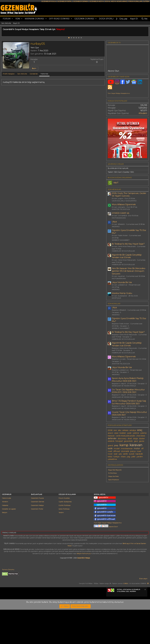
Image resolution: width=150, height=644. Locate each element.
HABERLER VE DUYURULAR (123, 251)
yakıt (133, 457)
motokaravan (127, 449)
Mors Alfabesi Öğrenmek (124, 204)
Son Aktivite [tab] (22, 74)
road (139, 451)
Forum (7, 19)
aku (120, 430)
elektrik (111, 441)
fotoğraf (119, 441)
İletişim (5, 547)
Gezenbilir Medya (37, 540)
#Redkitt (143, 113)
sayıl (116, 182)
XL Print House (112, 473)
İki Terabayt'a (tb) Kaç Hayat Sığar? (128, 244)
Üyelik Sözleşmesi (65, 536)
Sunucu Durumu (8, 604)
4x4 (115, 430)
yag (128, 457)
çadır (129, 433)
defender (112, 438)
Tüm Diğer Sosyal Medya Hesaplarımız (108, 557)
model (117, 449)
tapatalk (139, 454)
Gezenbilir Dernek (38, 536)
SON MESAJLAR (114, 189)
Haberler (5, 540)
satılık (125, 454)
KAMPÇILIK (116, 298)
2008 (110, 430)
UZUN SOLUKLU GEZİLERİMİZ (124, 201)
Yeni (18, 19)
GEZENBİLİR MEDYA (96, 1)
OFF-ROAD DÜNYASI (59, 19)
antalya (133, 430)
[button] (12, 19)
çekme (136, 433)
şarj (120, 454)
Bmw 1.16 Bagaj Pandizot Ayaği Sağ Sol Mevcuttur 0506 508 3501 (129, 402)
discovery (122, 438)
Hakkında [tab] (44, 74)
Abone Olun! (106, 561)
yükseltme (112, 459)
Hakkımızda (6, 532)
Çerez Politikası (64, 543)
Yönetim (5, 536)
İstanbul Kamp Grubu (122, 293)
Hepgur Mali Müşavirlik (115, 470)
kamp (124, 445)
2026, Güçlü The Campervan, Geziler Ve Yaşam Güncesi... (129, 195)
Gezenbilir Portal (37, 543)
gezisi (142, 441)
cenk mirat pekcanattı (125, 436)
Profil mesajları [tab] (9, 74)
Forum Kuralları (64, 532)
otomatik (125, 451)
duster (142, 438)
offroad (116, 451)
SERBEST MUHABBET (121, 240)
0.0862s (126, 618)
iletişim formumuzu (84, 588)
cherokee (141, 436)
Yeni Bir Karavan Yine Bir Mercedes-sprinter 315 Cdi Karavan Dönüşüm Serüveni (129, 271)
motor (137, 448)
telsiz (110, 457)
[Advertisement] (127, 503)
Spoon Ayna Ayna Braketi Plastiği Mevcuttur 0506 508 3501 (128, 380)
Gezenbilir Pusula (37, 532)
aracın (110, 433)
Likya (114, 222)
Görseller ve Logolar (9, 543)
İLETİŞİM (146, 1)
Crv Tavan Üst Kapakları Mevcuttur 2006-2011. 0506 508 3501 (128, 391)
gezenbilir (128, 441)
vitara (123, 457)
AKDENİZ (116, 226)
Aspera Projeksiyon (114, 480)
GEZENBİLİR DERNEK (81, 1)
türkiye (116, 457)
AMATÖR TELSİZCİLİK (121, 209)
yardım (140, 457)
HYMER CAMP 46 (120, 213)
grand (110, 445)
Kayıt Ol (16, 23)
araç (140, 430)
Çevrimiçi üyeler (116, 164)
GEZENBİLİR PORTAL (65, 1)
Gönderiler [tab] (34, 74)
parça (133, 451)
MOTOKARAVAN (119, 218)
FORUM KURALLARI (135, 1)
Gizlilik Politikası (65, 540)
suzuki (132, 454)
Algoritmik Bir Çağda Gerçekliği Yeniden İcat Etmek (127, 256)
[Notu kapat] (145, 624)
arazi (116, 433)
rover (110, 454)
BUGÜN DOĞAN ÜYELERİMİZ (120, 178)
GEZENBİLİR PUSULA (49, 1)
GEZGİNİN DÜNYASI (84, 19)
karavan (136, 445)
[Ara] (144, 19)
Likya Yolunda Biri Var (122, 282)
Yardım (61, 547)
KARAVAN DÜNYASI (34, 19)
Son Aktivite (6, 23)
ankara (125, 430)
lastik (110, 448)
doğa (135, 438)
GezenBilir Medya (84, 592)
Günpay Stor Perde (113, 476)
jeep (116, 445)
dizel (130, 438)
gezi (136, 441)
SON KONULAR (114, 304)
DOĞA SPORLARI (108, 19)
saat (116, 454)
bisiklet (123, 433)
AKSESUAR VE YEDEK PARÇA (124, 386)
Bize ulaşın (143, 613)
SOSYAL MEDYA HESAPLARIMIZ (116, 1)
